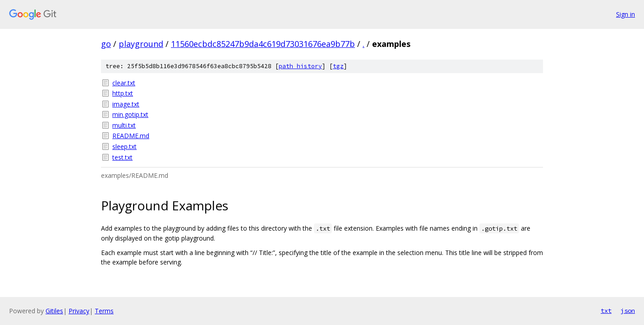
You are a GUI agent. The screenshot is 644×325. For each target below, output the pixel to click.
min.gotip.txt (130, 114)
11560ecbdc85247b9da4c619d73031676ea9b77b (263, 44)
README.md (131, 136)
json (628, 311)
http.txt (123, 93)
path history (300, 66)
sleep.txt (124, 146)
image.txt (126, 104)
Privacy (79, 311)
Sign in (626, 14)
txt (606, 311)
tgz (338, 66)
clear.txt (124, 83)
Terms (104, 311)
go (106, 44)
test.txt (122, 157)
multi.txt (124, 125)
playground (141, 44)
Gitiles (54, 311)
